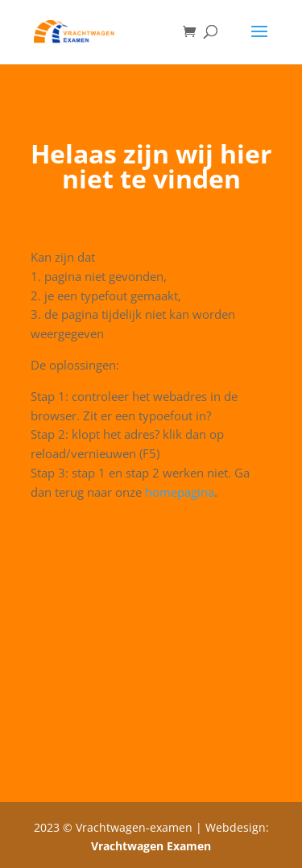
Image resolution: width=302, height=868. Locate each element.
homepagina (180, 492)
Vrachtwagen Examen (151, 846)
